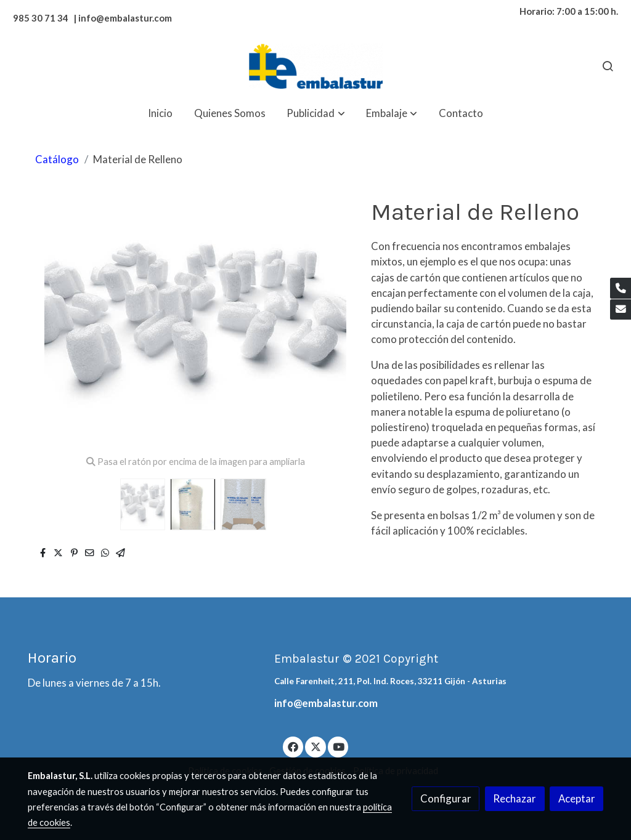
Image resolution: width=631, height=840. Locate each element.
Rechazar (515, 798)
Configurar (446, 798)
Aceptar (577, 798)
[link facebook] (293, 746)
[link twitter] (315, 746)
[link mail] (621, 310)
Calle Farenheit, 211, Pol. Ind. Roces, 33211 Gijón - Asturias (390, 681)
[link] (315, 66)
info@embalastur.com (326, 703)
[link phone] (621, 288)
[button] (316, 113)
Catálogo (57, 159)
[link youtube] (339, 746)
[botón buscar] (608, 66)
